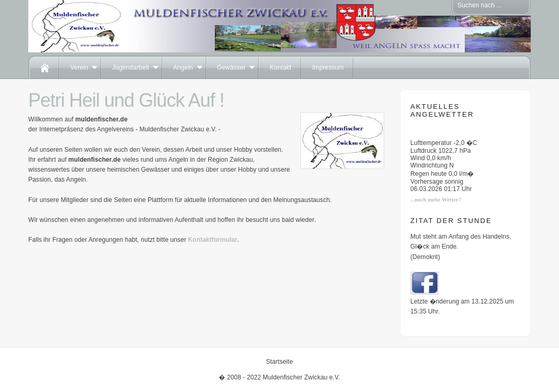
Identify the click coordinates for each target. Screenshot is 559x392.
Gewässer (232, 68)
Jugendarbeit (130, 68)
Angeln (183, 68)
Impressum (328, 68)
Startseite (279, 362)
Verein (79, 68)
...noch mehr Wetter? (436, 200)
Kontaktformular (213, 240)
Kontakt (280, 68)
